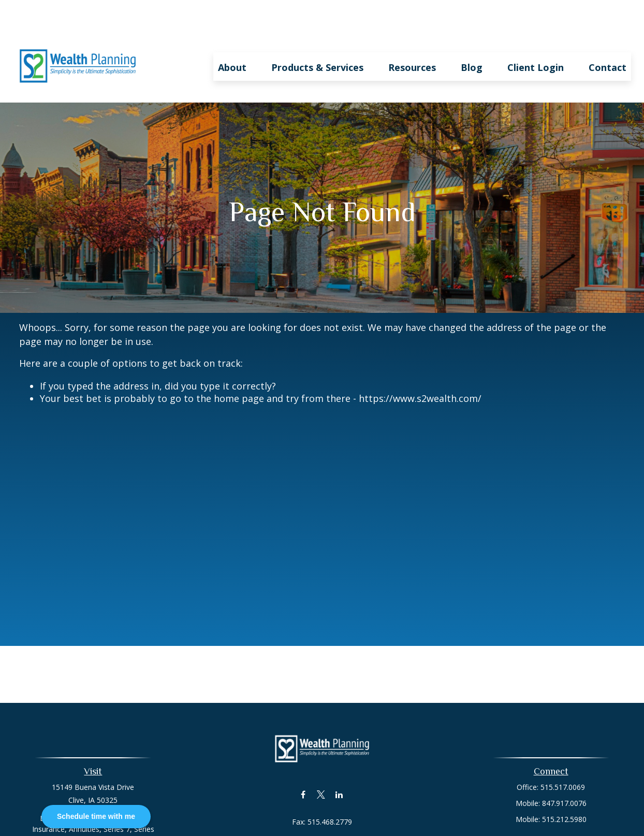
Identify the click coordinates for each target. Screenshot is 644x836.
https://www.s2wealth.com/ (420, 368)
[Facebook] (303, 764)
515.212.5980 (564, 789)
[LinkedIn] (339, 764)
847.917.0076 (564, 773)
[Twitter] (321, 764)
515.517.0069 (563, 756)
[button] (232, 36)
